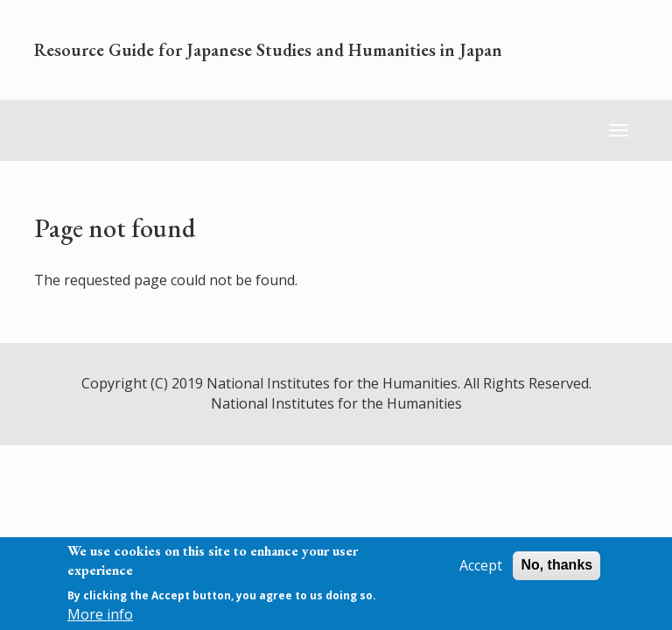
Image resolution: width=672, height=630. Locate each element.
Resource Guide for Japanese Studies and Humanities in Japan (268, 50)
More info (100, 614)
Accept (481, 565)
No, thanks (556, 565)
